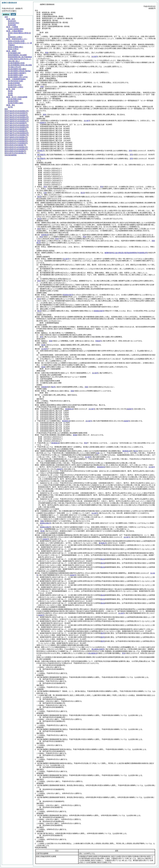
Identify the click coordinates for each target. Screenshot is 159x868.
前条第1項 (45, 235)
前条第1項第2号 (45, 527)
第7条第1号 (103, 543)
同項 (102, 187)
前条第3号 (45, 387)
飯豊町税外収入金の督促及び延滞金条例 (126, 253)
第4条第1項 (69, 409)
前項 (45, 187)
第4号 (53, 387)
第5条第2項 (55, 443)
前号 (41, 337)
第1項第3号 (41, 159)
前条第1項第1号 (45, 523)
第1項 (39, 311)
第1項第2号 (41, 155)
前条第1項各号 (68, 295)
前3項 (39, 197)
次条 (45, 193)
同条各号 (98, 341)
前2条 (43, 345)
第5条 (75, 435)
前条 (47, 53)
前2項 (83, 193)
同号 (130, 151)
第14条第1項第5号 (98, 649)
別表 (86, 387)
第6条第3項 (101, 467)
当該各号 (43, 123)
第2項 (135, 451)
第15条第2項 (93, 653)
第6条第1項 (126, 451)
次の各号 (95, 56)
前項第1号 (41, 151)
